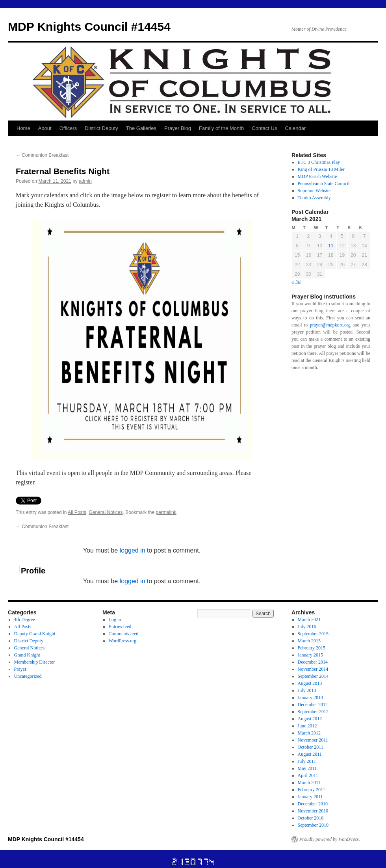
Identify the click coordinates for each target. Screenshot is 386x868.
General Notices (106, 512)
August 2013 (310, 683)
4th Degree (25, 619)
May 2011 (307, 768)
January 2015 (310, 655)
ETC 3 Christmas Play (319, 162)
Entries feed (120, 627)
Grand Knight (27, 655)
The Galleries (141, 128)
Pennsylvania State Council (324, 184)
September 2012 (313, 712)
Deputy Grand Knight (35, 634)
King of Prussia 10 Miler (321, 169)
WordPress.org (122, 641)
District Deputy (101, 128)
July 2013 (307, 690)
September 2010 (313, 825)
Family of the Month (221, 128)
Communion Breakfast (42, 155)
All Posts (77, 512)
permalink (166, 512)
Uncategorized (28, 676)
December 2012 (313, 705)
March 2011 (309, 783)
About (45, 128)
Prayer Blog (178, 128)
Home (23, 128)
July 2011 (307, 761)
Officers (68, 128)
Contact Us (264, 128)
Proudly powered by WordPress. (330, 839)
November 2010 (313, 811)
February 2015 (312, 648)
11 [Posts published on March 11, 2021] (331, 246)
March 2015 (309, 641)
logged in (133, 550)
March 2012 (309, 733)
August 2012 (310, 719)
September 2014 (313, 676)
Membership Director (35, 662)
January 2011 (310, 797)
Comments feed (124, 634)
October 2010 (311, 818)
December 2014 (313, 662)
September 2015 (313, 634)
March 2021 (309, 619)
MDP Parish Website (317, 176)
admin (85, 181)
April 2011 (308, 775)
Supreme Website (314, 191)
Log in (115, 619)
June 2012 (307, 726)
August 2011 (310, 754)
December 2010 (313, 804)
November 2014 (313, 669)
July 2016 (307, 627)
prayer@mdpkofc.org (330, 325)
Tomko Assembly (314, 198)
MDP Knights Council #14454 (89, 27)
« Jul (296, 282)
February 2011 (312, 790)
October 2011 (311, 747)
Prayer (20, 669)
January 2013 (310, 697)
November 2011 (313, 740)
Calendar (295, 128)
